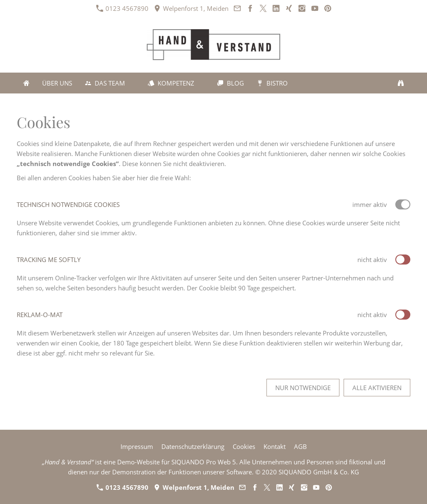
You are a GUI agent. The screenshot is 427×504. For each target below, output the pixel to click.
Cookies (244, 446)
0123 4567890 (122, 8)
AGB (300, 446)
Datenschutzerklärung (193, 446)
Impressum (137, 446)
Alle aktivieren (377, 388)
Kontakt (275, 446)
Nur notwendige (303, 388)
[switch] (403, 260)
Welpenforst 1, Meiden (191, 8)
